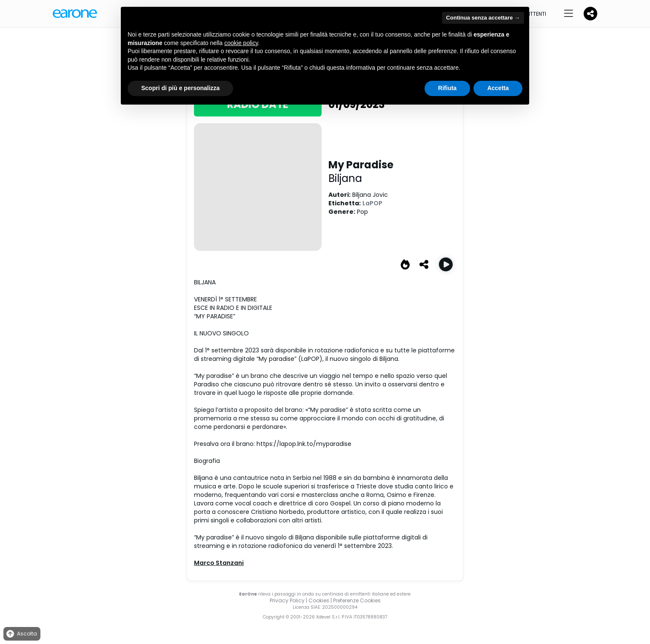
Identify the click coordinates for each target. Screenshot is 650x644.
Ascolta (21, 634)
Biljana (345, 178)
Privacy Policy (287, 600)
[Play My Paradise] (446, 264)
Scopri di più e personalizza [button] (180, 88)
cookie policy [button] (241, 43)
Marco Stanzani (219, 563)
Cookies (319, 600)
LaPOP (372, 203)
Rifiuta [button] (448, 88)
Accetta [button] (498, 88)
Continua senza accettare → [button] (483, 18)
